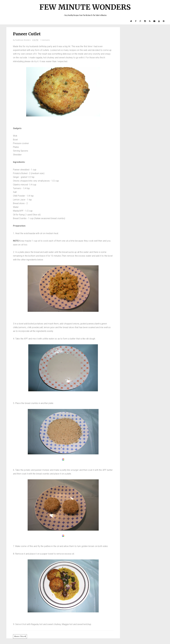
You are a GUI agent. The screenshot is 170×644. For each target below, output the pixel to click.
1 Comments (45, 40)
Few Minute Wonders (85, 7)
